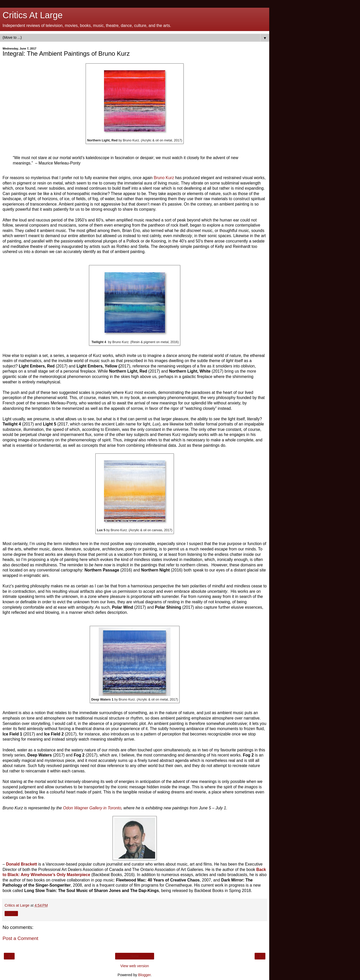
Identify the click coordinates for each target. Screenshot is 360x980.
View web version (135, 966)
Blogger (144, 975)
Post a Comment (20, 938)
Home (135, 956)
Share (11, 914)
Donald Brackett (21, 864)
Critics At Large (33, 15)
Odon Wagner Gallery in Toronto (92, 808)
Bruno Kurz (164, 178)
